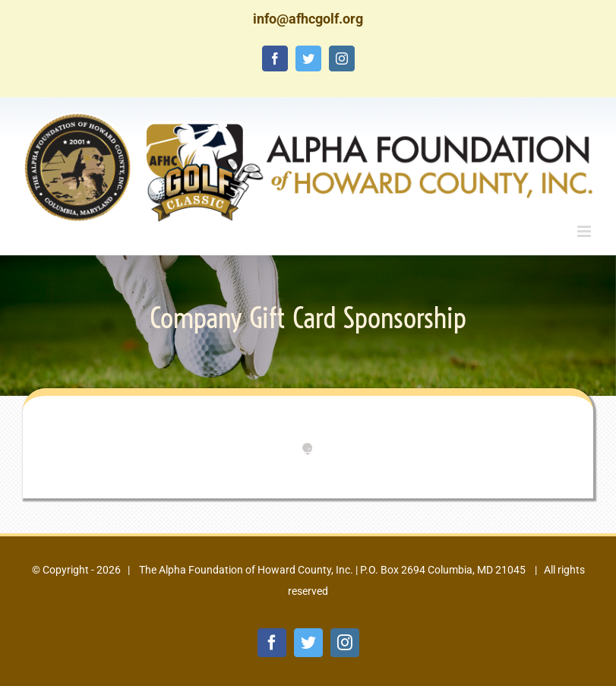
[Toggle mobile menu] (585, 231)
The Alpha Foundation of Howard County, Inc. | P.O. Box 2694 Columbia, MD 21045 (331, 570)
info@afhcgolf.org (308, 19)
